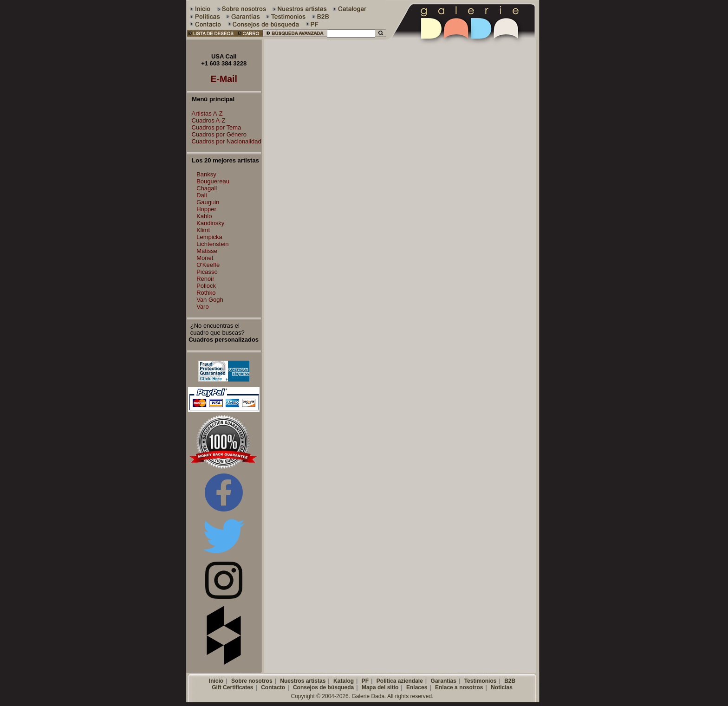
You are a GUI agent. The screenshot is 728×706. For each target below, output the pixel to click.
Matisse (207, 251)
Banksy (206, 174)
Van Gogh (210, 300)
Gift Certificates (232, 687)
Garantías (444, 681)
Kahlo (204, 216)
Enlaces (417, 687)
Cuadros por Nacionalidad (224, 141)
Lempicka (209, 237)
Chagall (207, 188)
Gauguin (208, 202)
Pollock (206, 286)
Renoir (205, 279)
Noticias (502, 687)
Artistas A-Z (205, 113)
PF (365, 681)
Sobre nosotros (252, 681)
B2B (510, 681)
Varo (203, 307)
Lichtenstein (212, 244)
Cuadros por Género (217, 134)
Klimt (203, 230)
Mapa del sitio (380, 687)
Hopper (206, 209)
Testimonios (481, 681)
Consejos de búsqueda (323, 687)
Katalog (344, 681)
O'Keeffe (208, 265)
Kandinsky (210, 223)
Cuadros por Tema (214, 127)
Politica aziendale (400, 681)
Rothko (206, 293)
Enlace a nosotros (459, 687)
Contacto (273, 687)
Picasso (207, 272)
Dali (201, 195)
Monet (205, 258)
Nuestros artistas (303, 681)
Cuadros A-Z (206, 120)
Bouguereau (213, 181)
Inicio (216, 681)
